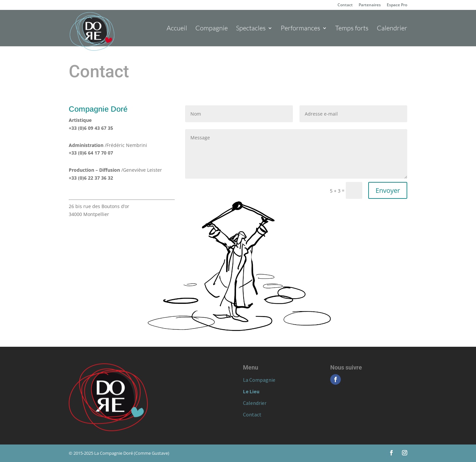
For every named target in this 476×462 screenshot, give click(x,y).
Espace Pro (397, 5)
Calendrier (392, 29)
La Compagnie (259, 380)
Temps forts (352, 29)
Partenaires (370, 5)
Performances (300, 29)
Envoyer (388, 190)
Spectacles (251, 29)
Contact (345, 5)
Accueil (177, 29)
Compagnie (212, 29)
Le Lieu (251, 391)
